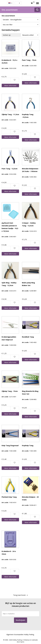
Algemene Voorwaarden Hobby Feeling (20, 634)
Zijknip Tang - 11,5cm (10, 114)
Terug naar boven (19, 595)
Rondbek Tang (28, 337)
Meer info (10, 85)
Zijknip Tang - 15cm (10, 391)
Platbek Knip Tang (9, 497)
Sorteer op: (7, 35)
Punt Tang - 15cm (29, 60)
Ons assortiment (8, 16)
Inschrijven (20, 620)
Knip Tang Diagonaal (10, 445)
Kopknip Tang (28, 445)
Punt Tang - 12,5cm (10, 169)
